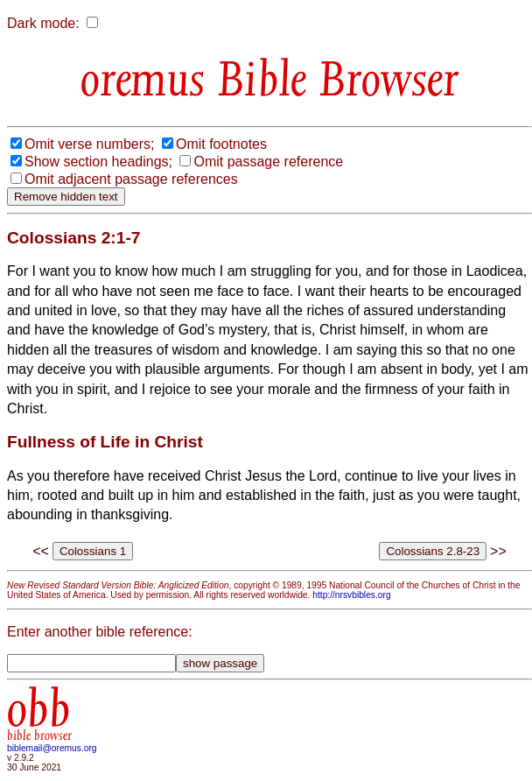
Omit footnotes (221, 144)
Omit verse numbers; (89, 144)
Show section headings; (98, 162)
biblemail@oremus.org (52, 748)
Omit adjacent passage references (131, 179)
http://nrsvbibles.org (351, 595)
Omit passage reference (268, 162)
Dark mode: (43, 23)
